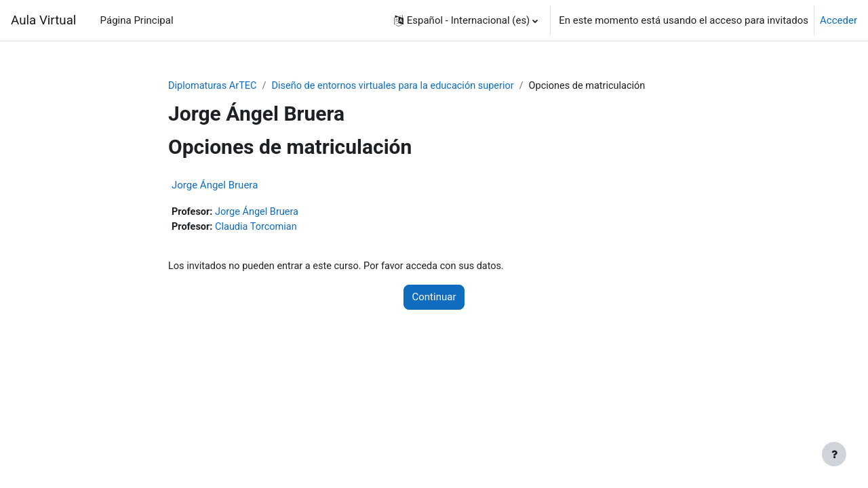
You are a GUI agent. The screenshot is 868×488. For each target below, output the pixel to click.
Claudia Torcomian (259, 228)
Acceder (839, 20)
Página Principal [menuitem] (137, 20)
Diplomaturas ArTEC (214, 86)
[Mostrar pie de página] (834, 454)
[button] (466, 20)
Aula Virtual (43, 20)
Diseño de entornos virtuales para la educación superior (400, 86)
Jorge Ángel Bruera (215, 186)
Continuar (434, 299)
